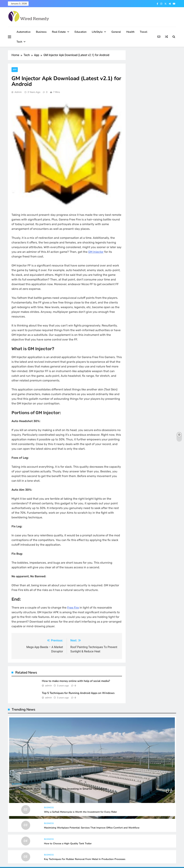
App (15, 70)
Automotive (24, 32)
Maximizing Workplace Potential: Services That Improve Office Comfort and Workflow (92, 828)
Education (80, 32)
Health (130, 32)
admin (18, 92)
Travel (144, 32)
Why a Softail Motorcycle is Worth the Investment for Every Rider (80, 812)
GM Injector (96, 252)
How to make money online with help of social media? (76, 681)
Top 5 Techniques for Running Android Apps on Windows (78, 693)
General (116, 32)
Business (41, 32)
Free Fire (73, 608)
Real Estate (59, 32)
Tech (19, 42)
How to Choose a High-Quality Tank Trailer (68, 844)
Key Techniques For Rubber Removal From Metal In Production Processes (85, 859)
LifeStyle (97, 32)
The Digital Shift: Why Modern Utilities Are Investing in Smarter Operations (60, 789)
